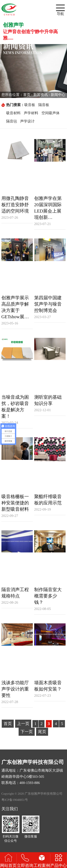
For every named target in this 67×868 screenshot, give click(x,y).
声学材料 (31, 113)
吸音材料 (13, 113)
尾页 (42, 732)
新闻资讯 (41, 95)
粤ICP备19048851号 (15, 800)
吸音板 (30, 105)
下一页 (27, 732)
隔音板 (44, 105)
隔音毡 (12, 121)
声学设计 (27, 121)
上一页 (23, 724)
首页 (27, 95)
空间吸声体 (51, 113)
